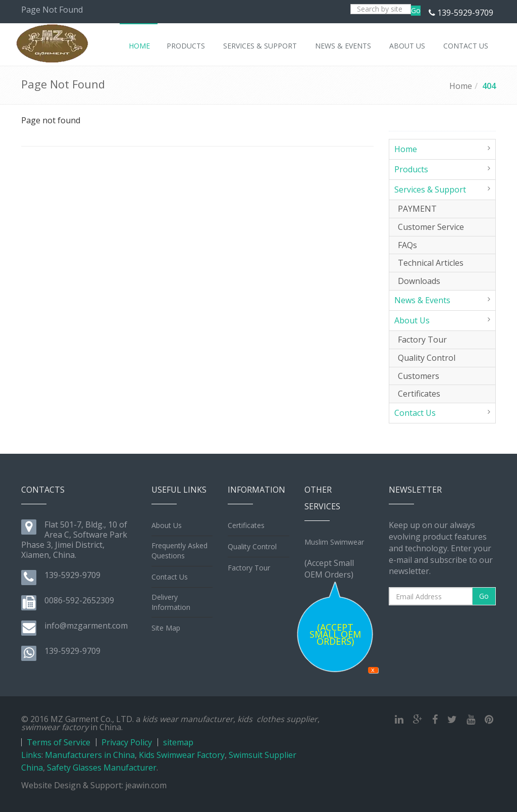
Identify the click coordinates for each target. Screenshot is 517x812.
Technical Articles (431, 263)
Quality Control (427, 358)
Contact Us (415, 413)
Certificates (419, 394)
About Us (412, 320)
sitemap (178, 742)
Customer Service (431, 227)
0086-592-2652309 (79, 600)
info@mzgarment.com (86, 626)
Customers (419, 376)
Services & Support (430, 189)
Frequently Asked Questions (179, 551)
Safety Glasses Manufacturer (102, 768)
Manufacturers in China (90, 755)
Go (416, 10)
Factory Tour (422, 340)
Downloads (419, 281)
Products (411, 169)
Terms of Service (59, 742)
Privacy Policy (127, 742)
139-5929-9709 (465, 13)
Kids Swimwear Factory (182, 755)
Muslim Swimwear (334, 542)
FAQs (407, 245)
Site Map (166, 628)
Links (31, 755)
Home (461, 86)
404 (489, 86)
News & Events (422, 300)
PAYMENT (417, 209)
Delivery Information (171, 602)
